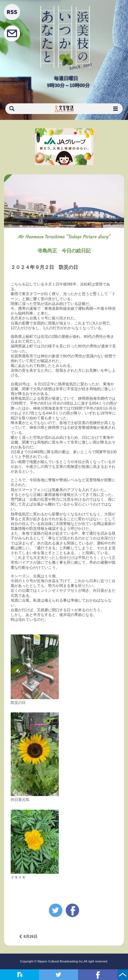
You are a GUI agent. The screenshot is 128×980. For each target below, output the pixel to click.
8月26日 (30, 936)
